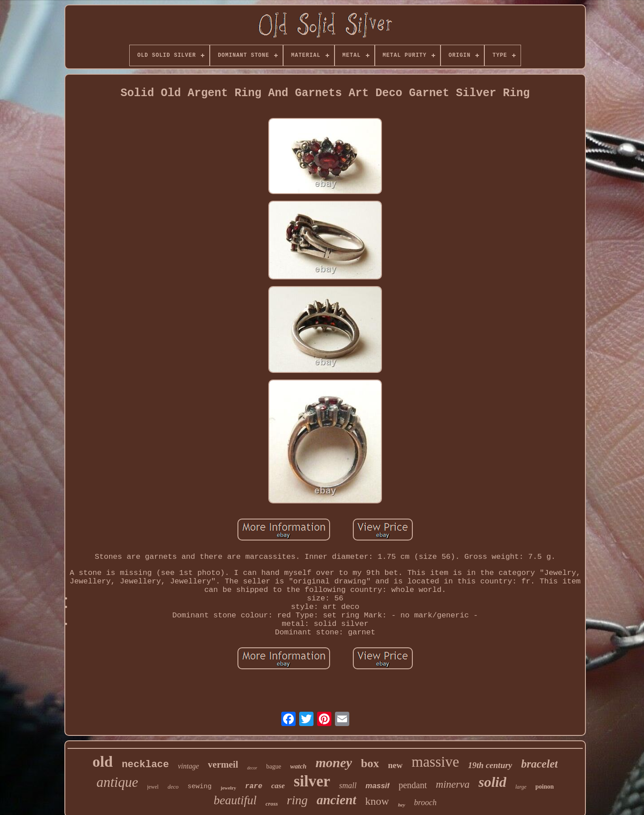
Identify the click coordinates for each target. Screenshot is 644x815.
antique (117, 782)
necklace (145, 765)
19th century (490, 765)
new (396, 765)
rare (254, 786)
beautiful (235, 800)
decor (252, 768)
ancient (337, 800)
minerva (453, 784)
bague (273, 766)
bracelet (539, 764)
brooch (425, 802)
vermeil (223, 764)
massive (435, 762)
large (521, 787)
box (370, 763)
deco (173, 787)
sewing (199, 787)
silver (312, 781)
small (348, 785)
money (334, 762)
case (278, 786)
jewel (153, 787)
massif (377, 786)
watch (299, 766)
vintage (189, 766)
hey (402, 805)
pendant (413, 785)
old (103, 762)
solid (492, 782)
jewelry (228, 788)
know (377, 801)
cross (272, 804)
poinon (544, 787)
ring (297, 800)
